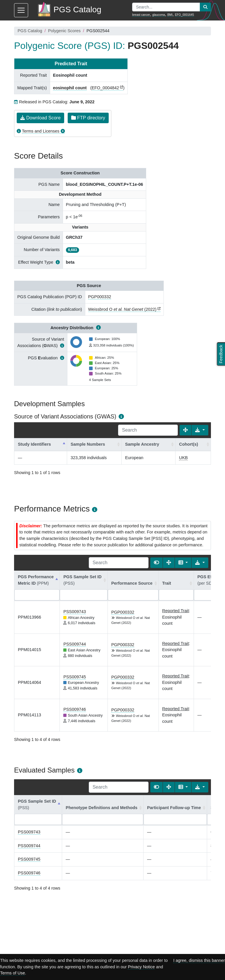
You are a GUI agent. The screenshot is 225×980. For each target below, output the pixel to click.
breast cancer (141, 15)
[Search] (148, 430)
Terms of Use (12, 973)
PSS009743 (75, 612)
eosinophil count (70, 88)
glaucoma (159, 15)
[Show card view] (156, 563)
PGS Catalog (30, 31)
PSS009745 (75, 677)
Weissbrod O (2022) (122, 309)
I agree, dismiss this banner (199, 960)
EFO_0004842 (105, 88)
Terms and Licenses (41, 131)
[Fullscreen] (185, 430)
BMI (170, 15)
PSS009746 (75, 709)
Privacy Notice (141, 967)
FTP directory (88, 118)
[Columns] (183, 563)
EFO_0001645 (184, 15)
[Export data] (200, 430)
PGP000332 (100, 297)
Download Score (40, 118)
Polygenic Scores (64, 31)
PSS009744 (75, 644)
